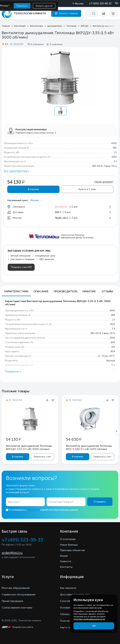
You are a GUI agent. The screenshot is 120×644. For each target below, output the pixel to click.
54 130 (13, 439)
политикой (34, 510)
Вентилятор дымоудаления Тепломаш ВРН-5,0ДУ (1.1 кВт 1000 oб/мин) (89, 447)
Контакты (66, 567)
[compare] (103, 13)
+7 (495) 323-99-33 (100, 4)
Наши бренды (69, 545)
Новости (66, 561)
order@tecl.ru (12, 553)
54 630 (74, 439)
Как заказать (68, 588)
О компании (68, 539)
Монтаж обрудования (16, 588)
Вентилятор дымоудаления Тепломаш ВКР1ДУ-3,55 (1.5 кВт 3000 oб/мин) (29, 447)
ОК (94, 626)
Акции (64, 556)
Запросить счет (43, 457)
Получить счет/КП (21, 267)
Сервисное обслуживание (18, 594)
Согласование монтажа (17, 608)
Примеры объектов (72, 550)
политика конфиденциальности (89, 619)
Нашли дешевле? (104, 182)
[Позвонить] (115, 3)
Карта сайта (67, 627)
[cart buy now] (114, 13)
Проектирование (12, 601)
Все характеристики (16, 171)
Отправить (100, 502)
